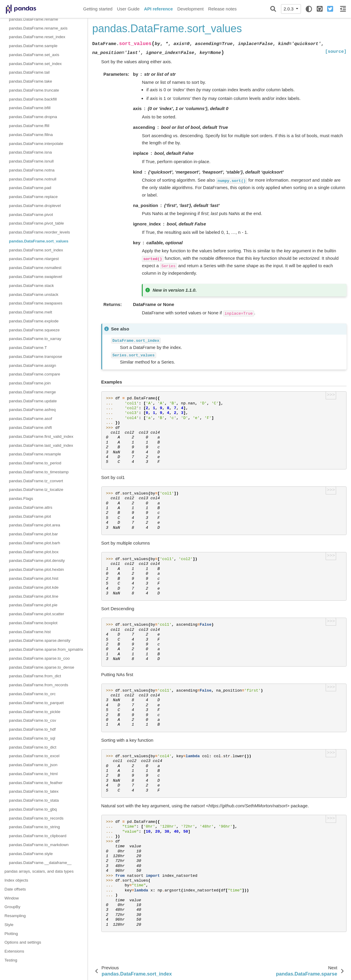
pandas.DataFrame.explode (34, 321)
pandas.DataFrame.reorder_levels (39, 232)
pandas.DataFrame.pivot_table (37, 223)
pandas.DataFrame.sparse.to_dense (42, 667)
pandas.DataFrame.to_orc (32, 694)
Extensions (14, 951)
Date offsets (15, 889)
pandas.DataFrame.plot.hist (34, 578)
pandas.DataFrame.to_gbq (33, 809)
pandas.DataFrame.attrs (31, 507)
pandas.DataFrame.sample (33, 46)
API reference (158, 9)
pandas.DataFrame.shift (30, 428)
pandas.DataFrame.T (28, 348)
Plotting (11, 934)
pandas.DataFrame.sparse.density (40, 640)
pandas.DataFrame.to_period (35, 463)
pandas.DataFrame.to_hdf (32, 729)
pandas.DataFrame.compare (35, 374)
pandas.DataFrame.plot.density (37, 561)
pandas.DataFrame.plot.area (35, 525)
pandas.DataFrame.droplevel (35, 206)
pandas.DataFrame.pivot (31, 215)
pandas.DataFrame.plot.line (34, 596)
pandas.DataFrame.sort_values (39, 241)
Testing (11, 960)
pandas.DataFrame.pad (30, 188)
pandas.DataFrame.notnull (33, 179)
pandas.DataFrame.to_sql (32, 738)
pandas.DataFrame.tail (29, 72)
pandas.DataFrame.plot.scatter (37, 614)
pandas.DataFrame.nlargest (34, 259)
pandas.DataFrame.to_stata (34, 800)
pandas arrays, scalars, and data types (39, 871)
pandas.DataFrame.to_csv (32, 720)
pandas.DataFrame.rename (34, 19)
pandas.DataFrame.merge (32, 392)
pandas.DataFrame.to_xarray (35, 339)
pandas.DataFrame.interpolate (36, 144)
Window (12, 898)
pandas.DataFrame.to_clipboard (38, 836)
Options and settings (23, 942)
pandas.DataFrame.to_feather (36, 783)
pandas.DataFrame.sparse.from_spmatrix (46, 649)
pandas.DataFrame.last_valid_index (41, 445)
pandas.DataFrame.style (31, 854)
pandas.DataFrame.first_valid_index (41, 436)
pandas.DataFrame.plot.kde (34, 587)
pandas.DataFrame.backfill (33, 99)
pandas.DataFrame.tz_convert (36, 481)
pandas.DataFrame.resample (35, 454)
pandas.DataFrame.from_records (39, 685)
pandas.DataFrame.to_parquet (36, 703)
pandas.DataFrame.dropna (33, 117)
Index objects (16, 880)
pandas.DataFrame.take (31, 81)
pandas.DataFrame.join (30, 383)
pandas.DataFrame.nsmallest (35, 268)
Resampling (15, 916)
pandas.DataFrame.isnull (31, 161)
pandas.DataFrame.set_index (35, 64)
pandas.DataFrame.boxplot (33, 623)
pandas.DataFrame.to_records (36, 818)
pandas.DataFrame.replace (33, 197)
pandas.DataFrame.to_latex (34, 791)
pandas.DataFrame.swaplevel (36, 277)
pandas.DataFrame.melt (31, 312)
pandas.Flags (21, 498)
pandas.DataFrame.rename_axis (38, 28)
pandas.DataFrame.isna (30, 152)
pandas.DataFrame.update (33, 401)
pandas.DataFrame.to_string (34, 827)
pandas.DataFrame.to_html (33, 774)
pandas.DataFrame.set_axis (34, 55)
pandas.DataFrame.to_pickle (35, 712)
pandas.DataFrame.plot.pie (33, 605)
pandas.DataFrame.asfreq (32, 410)
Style (9, 925)
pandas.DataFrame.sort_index (36, 250)
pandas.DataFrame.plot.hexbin (37, 569)
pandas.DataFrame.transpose (36, 357)
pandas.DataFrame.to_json (33, 765)
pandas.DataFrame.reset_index (37, 37)
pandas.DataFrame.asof (31, 419)
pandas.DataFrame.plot (30, 516)
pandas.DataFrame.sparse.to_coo (39, 658)
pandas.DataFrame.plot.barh (35, 543)
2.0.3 (289, 9)
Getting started (98, 9)
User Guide (128, 9)
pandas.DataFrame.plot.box (34, 552)
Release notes (222, 9)
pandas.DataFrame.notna (32, 170)
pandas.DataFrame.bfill (30, 108)
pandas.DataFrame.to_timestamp (39, 472)
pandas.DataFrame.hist (30, 632)
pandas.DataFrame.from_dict (35, 676)
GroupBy (12, 907)
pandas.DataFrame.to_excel (34, 756)
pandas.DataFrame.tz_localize (36, 490)
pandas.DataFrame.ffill (29, 126)
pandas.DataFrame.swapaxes (36, 303)
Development (190, 9)
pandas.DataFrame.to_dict (33, 747)
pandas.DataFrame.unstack (34, 295)
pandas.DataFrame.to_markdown (39, 845)
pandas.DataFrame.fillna (31, 135)
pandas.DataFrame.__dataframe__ (40, 863)
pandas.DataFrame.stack (31, 286)
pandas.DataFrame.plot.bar (33, 534)
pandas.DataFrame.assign (32, 365)
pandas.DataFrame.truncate (34, 90)
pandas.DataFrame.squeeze (34, 330)
